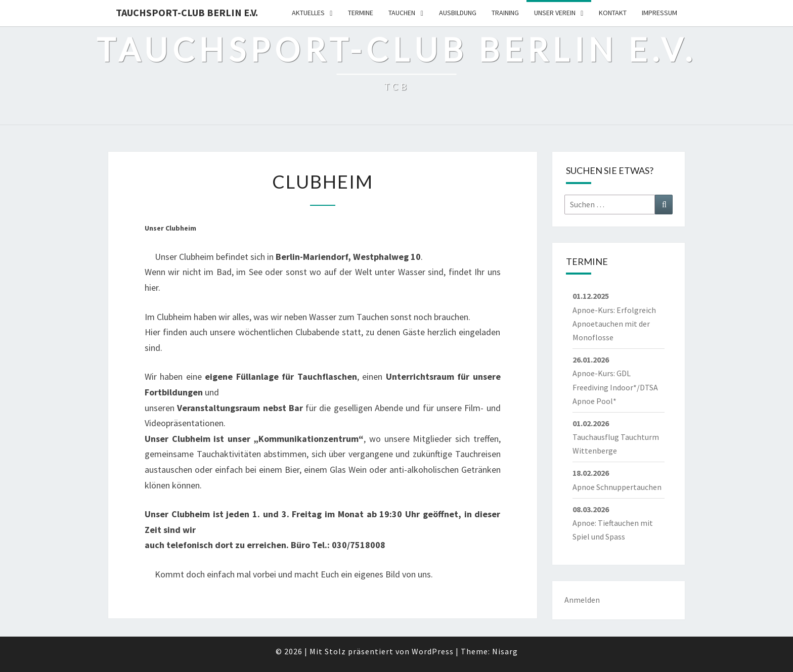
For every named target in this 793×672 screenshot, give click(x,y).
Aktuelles (308, 13)
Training (505, 13)
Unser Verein (555, 13)
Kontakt (613, 13)
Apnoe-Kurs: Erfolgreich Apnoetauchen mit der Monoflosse (614, 324)
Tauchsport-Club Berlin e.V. (187, 12)
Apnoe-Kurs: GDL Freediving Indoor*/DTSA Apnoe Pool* (615, 387)
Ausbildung (458, 13)
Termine (361, 13)
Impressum (659, 13)
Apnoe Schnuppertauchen (617, 487)
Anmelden (582, 600)
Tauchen (402, 13)
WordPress (433, 651)
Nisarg (505, 651)
